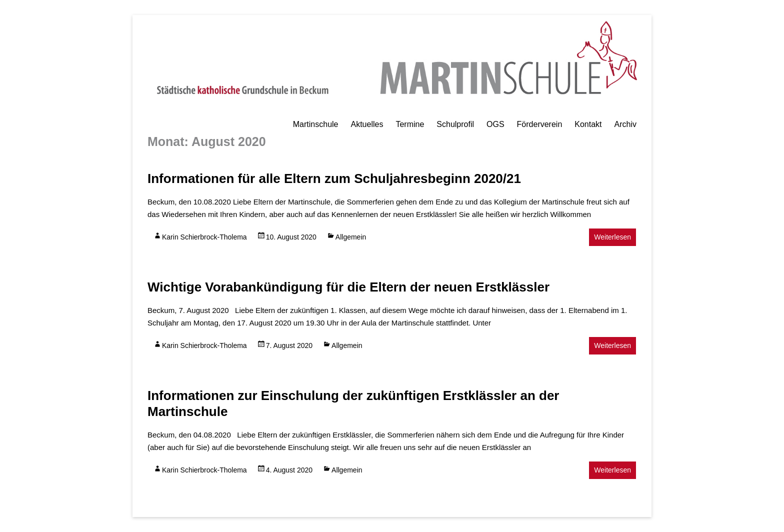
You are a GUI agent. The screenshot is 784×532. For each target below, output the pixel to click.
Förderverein (540, 124)
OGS (495, 124)
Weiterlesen (612, 237)
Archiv (625, 124)
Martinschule (316, 124)
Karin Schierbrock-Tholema (204, 237)
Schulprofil (455, 124)
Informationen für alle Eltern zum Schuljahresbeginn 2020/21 (334, 178)
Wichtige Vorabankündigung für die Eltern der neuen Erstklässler (348, 287)
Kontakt (588, 124)
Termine (410, 124)
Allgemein (351, 237)
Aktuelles (367, 124)
